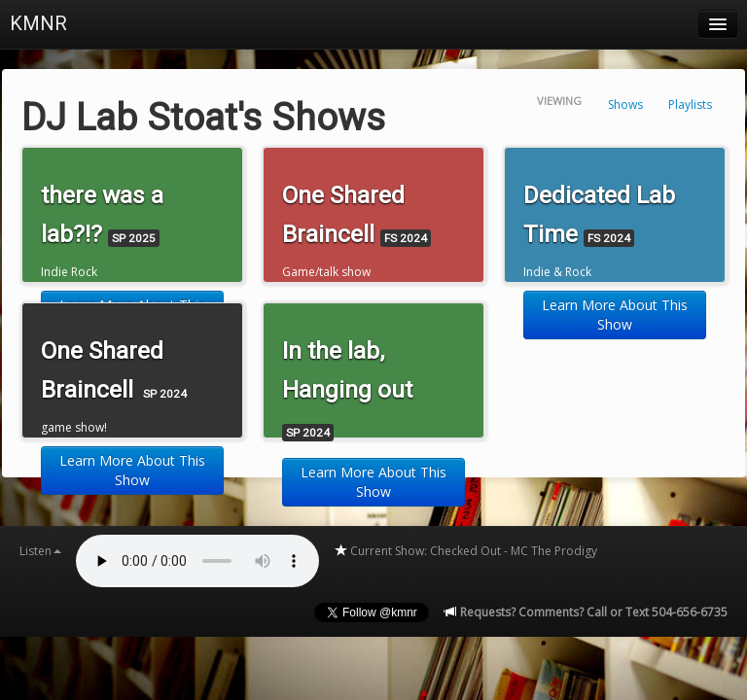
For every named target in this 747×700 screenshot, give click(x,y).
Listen (40, 551)
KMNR (38, 23)
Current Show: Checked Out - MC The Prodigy (465, 551)
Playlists (690, 105)
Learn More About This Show (615, 315)
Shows (625, 105)
